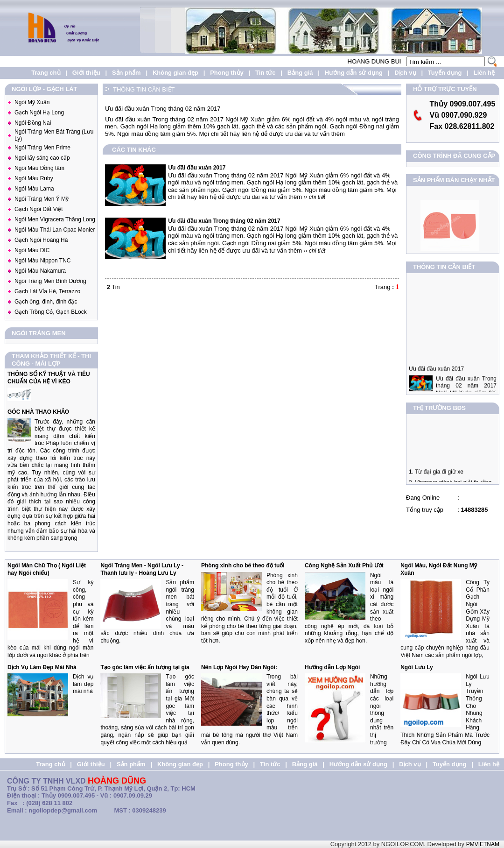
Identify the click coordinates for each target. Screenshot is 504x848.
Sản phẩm (126, 73)
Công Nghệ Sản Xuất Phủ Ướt (344, 565)
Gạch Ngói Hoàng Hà (41, 240)
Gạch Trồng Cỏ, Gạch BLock (51, 312)
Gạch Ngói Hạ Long (39, 113)
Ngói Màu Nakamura (40, 271)
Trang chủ (46, 73)
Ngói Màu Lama (34, 189)
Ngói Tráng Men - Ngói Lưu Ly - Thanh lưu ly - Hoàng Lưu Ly (142, 569)
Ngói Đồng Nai (33, 123)
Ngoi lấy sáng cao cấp (42, 158)
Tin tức (265, 73)
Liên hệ (484, 73)
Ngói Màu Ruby (34, 178)
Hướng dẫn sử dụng (354, 73)
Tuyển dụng (445, 73)
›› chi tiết (315, 197)
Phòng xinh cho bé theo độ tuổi (243, 565)
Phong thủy (227, 73)
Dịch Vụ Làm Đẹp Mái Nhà (42, 667)
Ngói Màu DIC (32, 250)
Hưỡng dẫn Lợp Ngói (332, 667)
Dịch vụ (405, 73)
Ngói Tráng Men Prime (42, 148)
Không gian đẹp (175, 73)
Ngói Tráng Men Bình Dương (50, 281)
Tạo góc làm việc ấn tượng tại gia (145, 667)
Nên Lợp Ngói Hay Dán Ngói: (239, 667)
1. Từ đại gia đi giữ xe (436, 478)
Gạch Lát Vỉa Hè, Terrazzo (47, 291)
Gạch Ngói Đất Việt (38, 209)
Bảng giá (300, 73)
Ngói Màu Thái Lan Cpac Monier (55, 230)
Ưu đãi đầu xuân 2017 (436, 382)
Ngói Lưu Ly (417, 667)
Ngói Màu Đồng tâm (39, 168)
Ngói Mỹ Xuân (32, 102)
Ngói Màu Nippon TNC (43, 261)
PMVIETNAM (483, 844)
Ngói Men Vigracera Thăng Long (55, 219)
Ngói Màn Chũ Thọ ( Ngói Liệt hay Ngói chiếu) (47, 569)
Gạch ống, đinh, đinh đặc (46, 302)
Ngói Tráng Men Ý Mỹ (42, 199)
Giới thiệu (86, 73)
